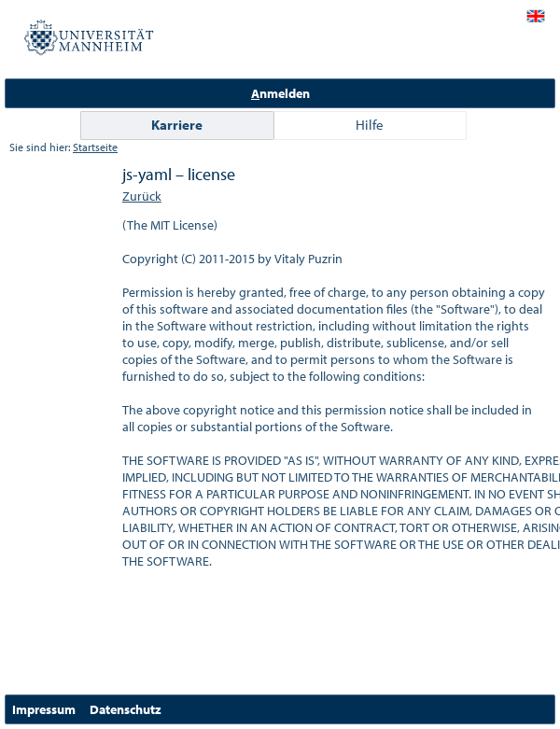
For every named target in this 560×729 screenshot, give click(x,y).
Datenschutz (126, 709)
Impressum (44, 709)
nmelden (280, 93)
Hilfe (370, 125)
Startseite (95, 147)
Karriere (177, 125)
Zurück (142, 196)
